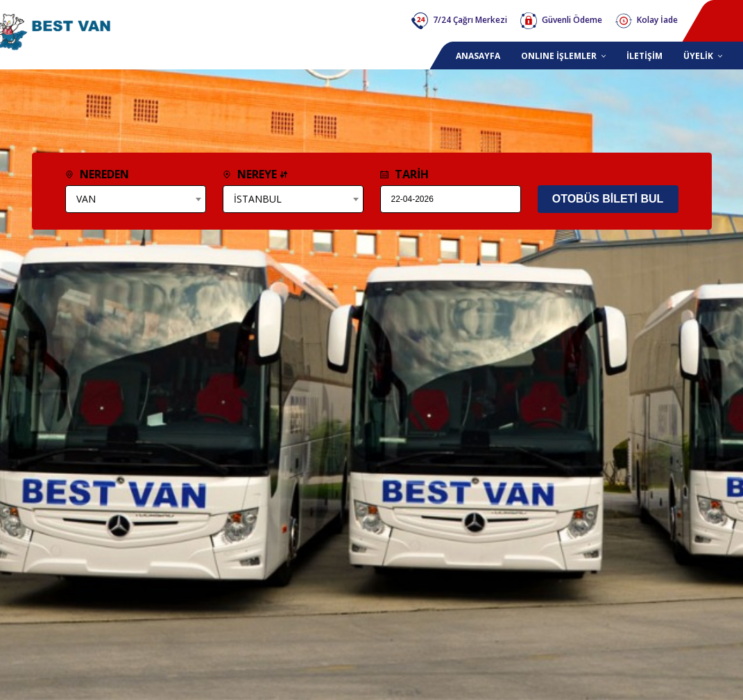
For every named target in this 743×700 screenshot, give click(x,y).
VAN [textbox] (86, 199)
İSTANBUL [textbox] (258, 199)
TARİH (404, 174)
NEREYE (255, 174)
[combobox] (136, 199)
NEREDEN (97, 174)
